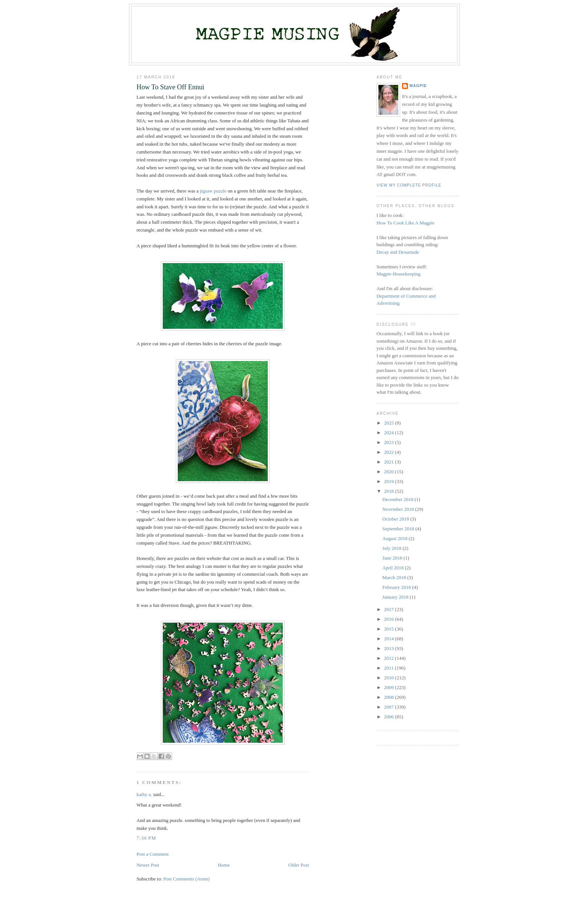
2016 (389, 619)
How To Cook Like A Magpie (405, 223)
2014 (389, 639)
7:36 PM (146, 838)
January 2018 (396, 597)
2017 (389, 609)
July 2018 (393, 548)
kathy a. (144, 794)
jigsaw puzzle (213, 191)
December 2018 (399, 499)
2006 (389, 717)
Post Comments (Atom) (187, 879)
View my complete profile (409, 185)
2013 (389, 648)
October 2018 (396, 519)
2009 (389, 687)
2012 (389, 658)
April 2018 (394, 568)
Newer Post (148, 865)
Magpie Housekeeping (398, 274)
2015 (389, 629)
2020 (389, 472)
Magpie (418, 86)
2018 (389, 491)
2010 (389, 678)
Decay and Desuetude (398, 252)
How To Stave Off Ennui (170, 87)
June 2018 (393, 558)
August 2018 (396, 538)
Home (224, 865)
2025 (389, 423)
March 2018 (395, 577)
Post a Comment (153, 854)
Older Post (299, 865)
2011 (389, 668)
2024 (389, 433)
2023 (389, 442)
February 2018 (397, 587)
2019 (389, 481)
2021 (389, 462)
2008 (389, 697)
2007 (389, 707)
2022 (389, 452)
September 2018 (399, 529)
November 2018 (399, 509)
